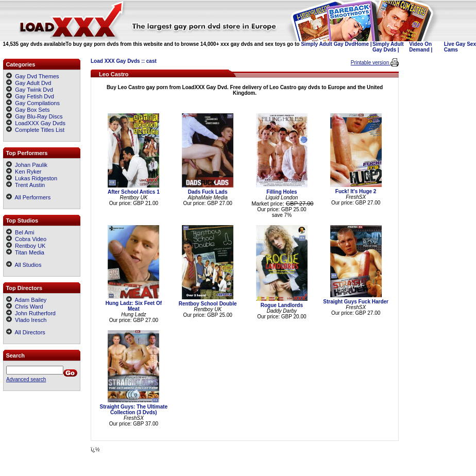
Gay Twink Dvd (34, 90)
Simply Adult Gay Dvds (388, 47)
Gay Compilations (37, 103)
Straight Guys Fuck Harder (356, 302)
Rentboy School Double (208, 304)
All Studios (24, 265)
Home (362, 44)
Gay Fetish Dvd (35, 96)
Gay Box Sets (32, 110)
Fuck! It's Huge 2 (356, 191)
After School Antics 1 (134, 192)
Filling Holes (282, 192)
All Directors (26, 332)
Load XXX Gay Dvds (115, 61)
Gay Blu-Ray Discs (39, 116)
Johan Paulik (27, 165)
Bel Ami (20, 232)
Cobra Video (26, 239)
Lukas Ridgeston (32, 178)
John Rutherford (31, 313)
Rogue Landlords (282, 305)
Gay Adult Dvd (33, 83)
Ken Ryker (24, 172)
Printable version (371, 63)
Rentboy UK (26, 246)
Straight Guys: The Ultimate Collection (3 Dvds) (134, 410)
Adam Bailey (26, 300)
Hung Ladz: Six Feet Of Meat (134, 306)
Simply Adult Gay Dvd (328, 44)
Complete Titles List (35, 130)
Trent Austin (25, 185)
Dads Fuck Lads (208, 192)
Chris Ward (25, 307)
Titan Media (25, 252)
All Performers (28, 197)
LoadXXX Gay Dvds (40, 123)
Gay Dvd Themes (37, 76)
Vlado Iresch (26, 320)
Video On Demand (420, 47)
